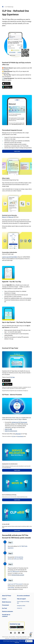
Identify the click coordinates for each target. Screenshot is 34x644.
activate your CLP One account (19, 422)
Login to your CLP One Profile (9, 257)
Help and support (21, 599)
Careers (4, 599)
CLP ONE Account (15, 571)
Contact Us (19, 608)
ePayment (18, 434)
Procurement (5, 605)
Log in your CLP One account (15, 584)
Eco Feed (4, 608)
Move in (4, 217)
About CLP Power (7, 596)
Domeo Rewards (20, 436)
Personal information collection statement (20, 638)
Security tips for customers (6, 615)
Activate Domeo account (18, 575)
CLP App (12, 377)
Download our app (15, 624)
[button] (31, 634)
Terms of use (5, 637)
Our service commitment (23, 596)
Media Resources (7, 602)
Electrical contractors (8, 611)
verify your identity (18, 559)
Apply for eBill (8, 429)
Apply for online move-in (11, 431)
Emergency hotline (21, 606)
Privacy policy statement (21, 637)
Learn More (11, 588)
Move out (11, 217)
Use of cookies (12, 637)
